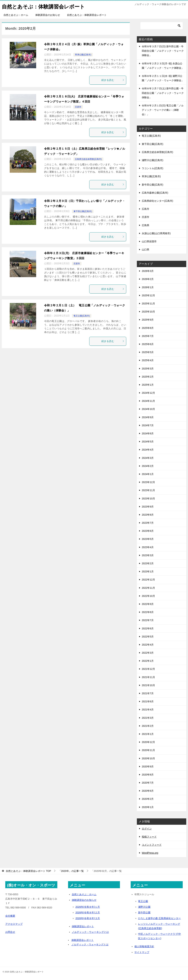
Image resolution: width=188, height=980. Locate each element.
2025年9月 (148, 320)
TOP (28, 871)
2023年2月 (148, 563)
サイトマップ (142, 952)
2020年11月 (148, 750)
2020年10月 (148, 758)
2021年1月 (148, 734)
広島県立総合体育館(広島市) (88, 159)
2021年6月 (148, 701)
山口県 (145, 250)
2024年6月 (148, 433)
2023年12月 (148, 482)
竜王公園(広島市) (82, 316)
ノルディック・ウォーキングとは (90, 932)
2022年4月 (148, 645)
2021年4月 (148, 710)
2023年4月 (148, 547)
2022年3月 (148, 653)
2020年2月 (148, 799)
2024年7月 (148, 425)
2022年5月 (148, 637)
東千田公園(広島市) (83, 211)
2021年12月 (148, 669)
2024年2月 (148, 466)
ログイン (147, 829)
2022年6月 (148, 628)
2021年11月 (148, 677)
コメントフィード (152, 845)
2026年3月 (148, 271)
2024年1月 (148, 474)
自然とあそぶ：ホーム (16, 15)
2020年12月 (148, 742)
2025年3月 (148, 369)
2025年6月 (148, 344)
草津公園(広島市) (83, 55)
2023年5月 (148, 539)
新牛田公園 (144, 912)
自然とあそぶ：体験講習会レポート (45, 6)
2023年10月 (148, 499)
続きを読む (113, 80)
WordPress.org (150, 853)
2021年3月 (148, 718)
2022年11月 (148, 588)
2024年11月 (148, 401)
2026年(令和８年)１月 (88, 907)
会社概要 (10, 916)
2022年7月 (148, 620)
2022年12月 (148, 580)
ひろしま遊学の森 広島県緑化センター (159, 918)
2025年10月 (148, 312)
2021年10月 (148, 685)
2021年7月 (148, 693)
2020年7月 (148, 783)
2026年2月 (148, 279)
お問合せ (10, 932)
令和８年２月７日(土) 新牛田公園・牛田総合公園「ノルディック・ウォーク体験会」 (163, 93)
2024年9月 (148, 417)
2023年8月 (148, 515)
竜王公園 (143, 901)
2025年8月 (148, 328)
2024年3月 (148, 458)
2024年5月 (148, 442)
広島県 (145, 225)
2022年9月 (148, 604)
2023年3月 (148, 555)
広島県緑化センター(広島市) (157, 201)
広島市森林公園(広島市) (155, 193)
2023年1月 (148, 572)
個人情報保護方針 (144, 946)
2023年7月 (148, 523)
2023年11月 (148, 490)
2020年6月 (148, 791)
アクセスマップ (14, 924)
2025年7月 (148, 336)
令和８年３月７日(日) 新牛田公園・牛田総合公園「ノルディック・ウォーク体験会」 (163, 51)
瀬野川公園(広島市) (152, 160)
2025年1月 (148, 385)
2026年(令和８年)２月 (88, 912)
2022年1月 (148, 661)
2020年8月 (148, 775)
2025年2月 (148, 377)
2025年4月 (148, 360)
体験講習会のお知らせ (48, 15)
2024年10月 (148, 409)
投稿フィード (149, 837)
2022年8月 (148, 612)
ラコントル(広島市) (152, 168)
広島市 (145, 209)
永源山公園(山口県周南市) (156, 233)
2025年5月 (148, 352)
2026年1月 (148, 287)
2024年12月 (148, 393)
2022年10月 (148, 596)
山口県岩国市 (149, 241)
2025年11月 (148, 304)
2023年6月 (148, 531)
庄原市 (78, 107)
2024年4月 (148, 450)
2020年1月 (148, 807)
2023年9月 (148, 507)
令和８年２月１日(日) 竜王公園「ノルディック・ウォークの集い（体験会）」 (163, 110)
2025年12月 (148, 295)
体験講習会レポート (83, 926)
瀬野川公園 (144, 907)
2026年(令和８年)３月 (88, 918)
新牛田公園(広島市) (152, 185)
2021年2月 (148, 726)
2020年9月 (148, 767)
